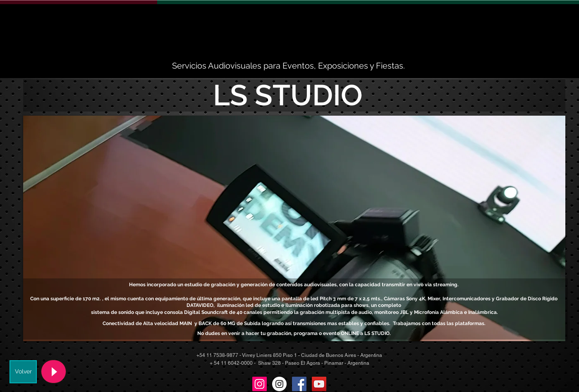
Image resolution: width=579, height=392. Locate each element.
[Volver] (23, 372)
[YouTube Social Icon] (319, 384)
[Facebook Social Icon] (299, 384)
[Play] (54, 372)
